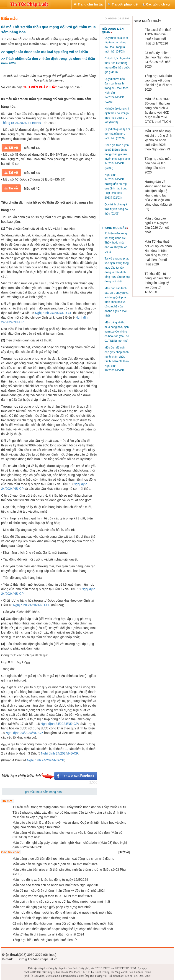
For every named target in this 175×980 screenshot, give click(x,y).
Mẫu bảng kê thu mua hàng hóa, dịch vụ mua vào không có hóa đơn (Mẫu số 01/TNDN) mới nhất (117, 332)
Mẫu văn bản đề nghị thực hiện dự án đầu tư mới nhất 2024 (55, 864)
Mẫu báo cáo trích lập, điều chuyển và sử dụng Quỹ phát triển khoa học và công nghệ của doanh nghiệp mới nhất (116, 302)
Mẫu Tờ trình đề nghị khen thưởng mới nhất (44, 918)
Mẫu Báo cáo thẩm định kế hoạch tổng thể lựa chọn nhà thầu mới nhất (63, 929)
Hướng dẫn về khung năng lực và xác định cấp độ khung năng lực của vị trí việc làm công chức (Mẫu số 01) (158, 195)
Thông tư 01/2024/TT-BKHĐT (22, 123)
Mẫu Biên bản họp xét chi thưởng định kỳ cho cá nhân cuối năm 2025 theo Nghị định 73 (158, 140)
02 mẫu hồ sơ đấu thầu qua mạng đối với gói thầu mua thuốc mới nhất (63, 923)
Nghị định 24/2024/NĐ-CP (54, 313)
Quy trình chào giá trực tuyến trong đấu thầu (117, 209)
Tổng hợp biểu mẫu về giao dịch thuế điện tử (45, 940)
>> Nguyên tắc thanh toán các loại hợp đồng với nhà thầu (45, 52)
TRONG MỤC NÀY (115, 228)
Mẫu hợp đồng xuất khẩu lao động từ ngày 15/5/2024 (50, 880)
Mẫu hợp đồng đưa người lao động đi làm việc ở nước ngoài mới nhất (62, 912)
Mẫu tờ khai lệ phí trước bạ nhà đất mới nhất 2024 (48, 934)
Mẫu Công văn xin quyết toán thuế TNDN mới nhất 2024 (52, 896)
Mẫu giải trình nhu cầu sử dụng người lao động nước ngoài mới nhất (61, 901)
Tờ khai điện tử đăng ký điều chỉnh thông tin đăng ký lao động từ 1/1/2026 (158, 283)
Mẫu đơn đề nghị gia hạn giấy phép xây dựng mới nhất (52, 907)
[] (124, 852)
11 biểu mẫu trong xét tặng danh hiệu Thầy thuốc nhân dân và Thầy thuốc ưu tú (116, 243)
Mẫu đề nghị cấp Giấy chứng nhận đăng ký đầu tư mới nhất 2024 (59, 891)
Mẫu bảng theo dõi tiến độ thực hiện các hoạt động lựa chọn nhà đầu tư (63, 859)
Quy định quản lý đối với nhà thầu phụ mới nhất (117, 134)
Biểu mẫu (9, 19)
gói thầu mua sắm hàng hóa (43, 792)
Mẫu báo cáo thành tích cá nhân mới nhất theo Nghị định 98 (55, 885)
